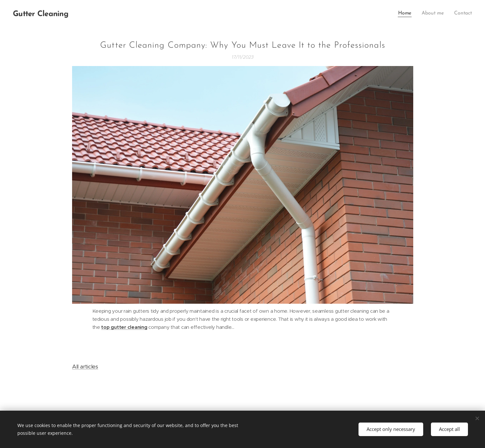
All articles (85, 367)
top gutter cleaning (124, 327)
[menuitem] (407, 13)
